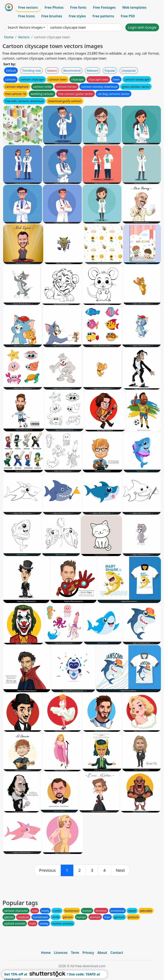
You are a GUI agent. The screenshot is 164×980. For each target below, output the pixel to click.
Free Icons (26, 16)
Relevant (93, 71)
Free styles (77, 16)
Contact (117, 953)
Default (11, 71)
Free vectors (28, 7)
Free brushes (52, 16)
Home (9, 37)
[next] (120, 870)
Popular (110, 71)
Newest (52, 71)
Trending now (31, 71)
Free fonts (78, 7)
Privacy (88, 953)
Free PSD (128, 16)
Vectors (24, 37)
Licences (61, 953)
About (102, 953)
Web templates (134, 7)
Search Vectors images (25, 27)
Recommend (72, 71)
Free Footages (104, 7)
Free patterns (103, 16)
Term (75, 953)
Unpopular (129, 71)
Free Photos (54, 7)
